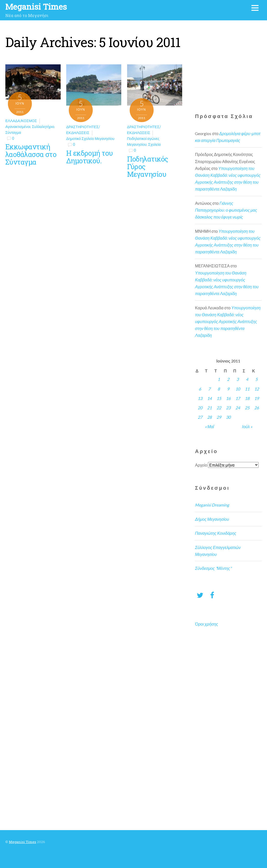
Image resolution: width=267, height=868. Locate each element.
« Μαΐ (209, 426)
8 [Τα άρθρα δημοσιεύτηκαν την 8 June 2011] (219, 389)
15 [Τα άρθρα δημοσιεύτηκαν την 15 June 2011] (219, 398)
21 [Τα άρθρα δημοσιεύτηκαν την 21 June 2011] (209, 408)
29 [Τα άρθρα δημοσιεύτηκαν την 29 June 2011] (219, 417)
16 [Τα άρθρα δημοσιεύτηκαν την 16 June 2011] (228, 398)
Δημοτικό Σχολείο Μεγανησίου (90, 139)
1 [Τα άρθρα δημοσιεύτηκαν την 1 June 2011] (219, 379)
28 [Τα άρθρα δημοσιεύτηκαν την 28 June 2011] (209, 417)
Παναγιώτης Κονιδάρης (216, 533)
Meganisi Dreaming (212, 505)
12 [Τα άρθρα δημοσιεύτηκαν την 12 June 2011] (257, 389)
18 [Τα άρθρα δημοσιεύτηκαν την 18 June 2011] (247, 398)
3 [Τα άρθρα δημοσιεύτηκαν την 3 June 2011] (238, 379)
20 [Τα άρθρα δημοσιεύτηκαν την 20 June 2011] (200, 408)
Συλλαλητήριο (43, 127)
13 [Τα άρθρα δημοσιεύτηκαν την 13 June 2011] (200, 398)
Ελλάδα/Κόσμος (21, 121)
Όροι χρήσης (206, 624)
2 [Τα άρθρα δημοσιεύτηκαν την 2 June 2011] (228, 379)
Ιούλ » (247, 426)
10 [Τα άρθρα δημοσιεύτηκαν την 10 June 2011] (238, 389)
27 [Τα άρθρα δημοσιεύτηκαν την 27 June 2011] (200, 417)
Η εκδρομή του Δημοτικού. (90, 157)
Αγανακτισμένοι (18, 127)
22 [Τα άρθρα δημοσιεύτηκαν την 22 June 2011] (219, 408)
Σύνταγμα (13, 132)
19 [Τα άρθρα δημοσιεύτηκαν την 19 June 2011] (257, 398)
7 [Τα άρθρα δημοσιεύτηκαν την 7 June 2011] (209, 389)
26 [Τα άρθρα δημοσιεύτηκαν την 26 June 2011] (257, 408)
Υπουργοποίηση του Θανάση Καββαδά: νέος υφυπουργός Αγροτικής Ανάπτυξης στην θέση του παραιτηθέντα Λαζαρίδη (228, 322)
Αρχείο (201, 465)
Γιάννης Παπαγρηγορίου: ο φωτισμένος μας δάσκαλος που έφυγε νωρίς (226, 210)
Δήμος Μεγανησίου (212, 519)
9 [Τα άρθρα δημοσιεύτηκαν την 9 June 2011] (228, 389)
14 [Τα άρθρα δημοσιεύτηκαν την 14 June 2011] (209, 398)
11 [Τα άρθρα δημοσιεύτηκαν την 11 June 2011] (247, 389)
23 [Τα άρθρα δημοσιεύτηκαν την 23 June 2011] (228, 408)
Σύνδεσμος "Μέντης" (213, 568)
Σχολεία (155, 144)
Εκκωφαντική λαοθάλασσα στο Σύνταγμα (31, 154)
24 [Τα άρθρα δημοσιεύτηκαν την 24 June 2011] (238, 408)
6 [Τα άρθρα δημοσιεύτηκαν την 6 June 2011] (200, 389)
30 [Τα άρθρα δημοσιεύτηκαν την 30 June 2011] (228, 417)
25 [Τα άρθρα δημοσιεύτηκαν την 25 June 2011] (247, 408)
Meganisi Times (23, 842)
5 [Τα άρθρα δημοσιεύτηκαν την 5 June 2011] (256, 379)
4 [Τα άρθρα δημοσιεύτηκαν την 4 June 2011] (247, 379)
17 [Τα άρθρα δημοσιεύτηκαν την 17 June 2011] (238, 398)
